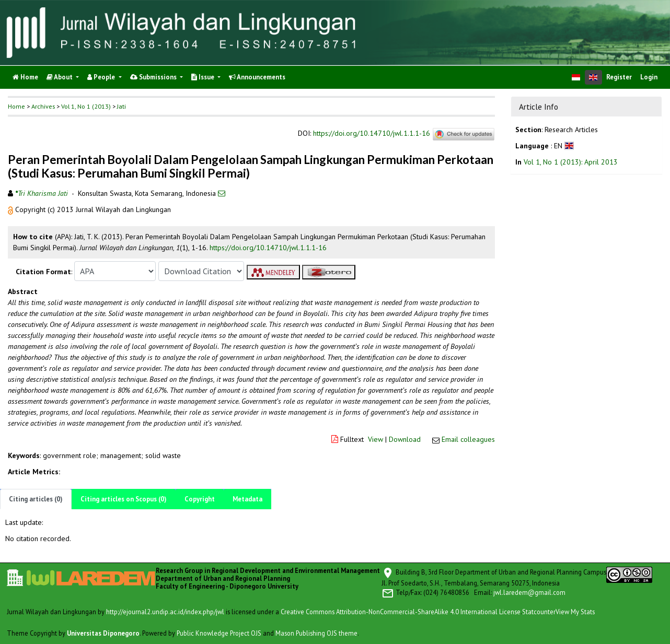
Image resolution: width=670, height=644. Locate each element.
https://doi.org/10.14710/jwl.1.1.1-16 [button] (268, 248)
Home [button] (16, 106)
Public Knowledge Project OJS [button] (219, 633)
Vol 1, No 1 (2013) (86, 106)
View (376, 439)
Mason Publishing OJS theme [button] (316, 633)
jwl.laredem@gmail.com (529, 592)
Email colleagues (468, 439)
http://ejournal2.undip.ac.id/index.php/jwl (165, 612)
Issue (204, 77)
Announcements (257, 77)
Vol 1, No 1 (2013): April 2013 (571, 162)
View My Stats (575, 612)
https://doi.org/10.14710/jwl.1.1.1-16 (372, 134)
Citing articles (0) (36, 499)
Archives (43, 106)
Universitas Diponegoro (103, 633)
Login (649, 77)
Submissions (154, 77)
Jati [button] (122, 106)
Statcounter (539, 612)
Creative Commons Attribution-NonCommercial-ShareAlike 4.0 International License (401, 612)
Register (619, 77)
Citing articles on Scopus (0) (124, 499)
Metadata (247, 499)
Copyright (200, 499)
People (102, 77)
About (60, 77)
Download (405, 439)
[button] (11, 209)
